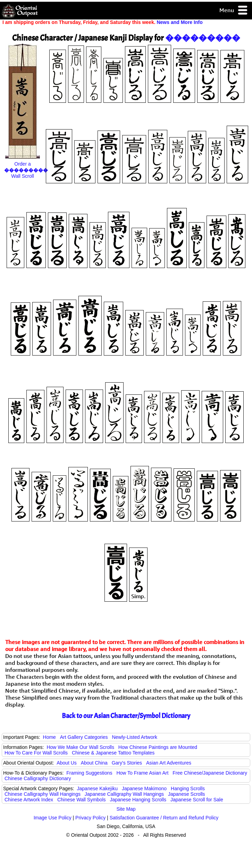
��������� (203, 38)
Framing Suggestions (89, 773)
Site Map (126, 809)
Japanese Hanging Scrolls (138, 800)
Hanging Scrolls (188, 788)
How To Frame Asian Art (142, 773)
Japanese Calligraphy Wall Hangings (124, 794)
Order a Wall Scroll (26, 170)
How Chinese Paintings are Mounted (158, 747)
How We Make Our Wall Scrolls (80, 747)
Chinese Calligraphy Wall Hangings (43, 794)
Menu (234, 11)
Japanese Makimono (144, 788)
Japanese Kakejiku (98, 788)
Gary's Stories (127, 763)
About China (94, 763)
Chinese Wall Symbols (82, 800)
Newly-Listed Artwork (135, 737)
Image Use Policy (53, 818)
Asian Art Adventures (169, 763)
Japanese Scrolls (187, 794)
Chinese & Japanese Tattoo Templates (113, 753)
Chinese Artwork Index (29, 800)
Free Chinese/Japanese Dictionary (210, 773)
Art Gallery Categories (84, 737)
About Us (67, 763)
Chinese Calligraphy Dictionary (38, 778)
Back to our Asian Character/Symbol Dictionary (126, 716)
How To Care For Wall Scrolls (36, 753)
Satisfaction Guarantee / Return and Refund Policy (164, 818)
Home (49, 737)
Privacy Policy (90, 818)
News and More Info (179, 22)
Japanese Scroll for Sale (197, 800)
